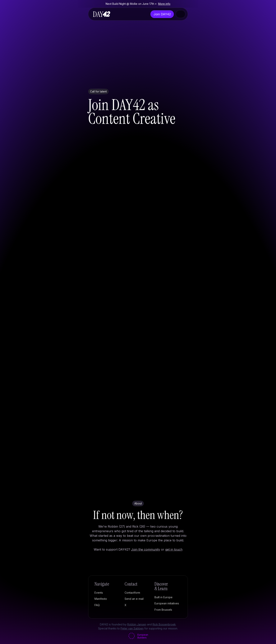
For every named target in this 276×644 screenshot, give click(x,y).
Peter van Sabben (132, 628)
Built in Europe (163, 597)
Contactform (132, 593)
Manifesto (101, 599)
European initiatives (167, 603)
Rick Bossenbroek (164, 624)
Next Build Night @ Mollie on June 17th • (138, 4)
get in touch (174, 549)
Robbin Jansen (137, 624)
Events (99, 593)
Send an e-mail (134, 599)
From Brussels (163, 610)
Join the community (146, 549)
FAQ (97, 605)
